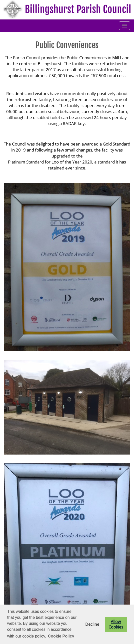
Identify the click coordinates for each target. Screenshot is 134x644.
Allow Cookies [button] (116, 624)
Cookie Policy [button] (61, 636)
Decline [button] (92, 624)
